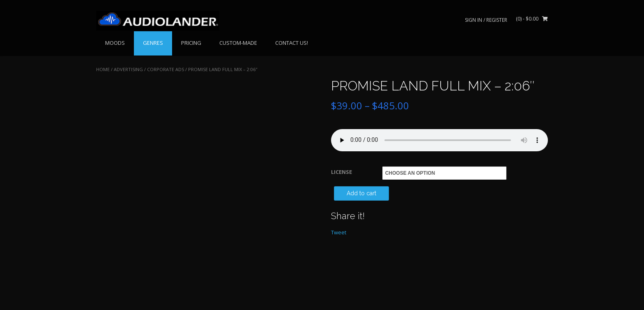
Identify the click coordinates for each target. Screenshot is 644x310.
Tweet (339, 232)
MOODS (115, 43)
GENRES (153, 43)
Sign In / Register (486, 20)
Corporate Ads (166, 69)
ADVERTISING (128, 69)
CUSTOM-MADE (238, 43)
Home (103, 69)
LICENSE (342, 172)
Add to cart (361, 193)
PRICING (191, 43)
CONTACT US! (292, 43)
